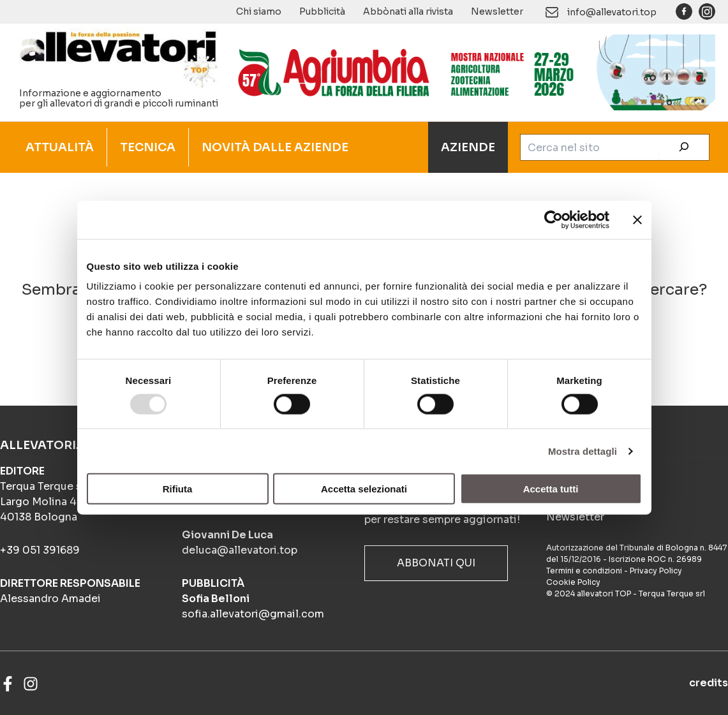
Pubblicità (322, 11)
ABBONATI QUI (436, 563)
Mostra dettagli (583, 451)
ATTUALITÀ (60, 147)
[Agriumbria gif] (472, 71)
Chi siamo (259, 11)
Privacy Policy (656, 571)
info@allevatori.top (612, 12)
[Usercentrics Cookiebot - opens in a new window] (553, 219)
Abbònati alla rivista (408, 11)
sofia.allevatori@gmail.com (253, 614)
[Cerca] (684, 147)
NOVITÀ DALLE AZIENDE (275, 147)
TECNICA (148, 147)
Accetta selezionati (364, 489)
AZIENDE (468, 147)
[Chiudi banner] (637, 219)
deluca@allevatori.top (240, 550)
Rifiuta (178, 489)
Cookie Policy (573, 582)
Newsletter (497, 11)
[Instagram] (31, 684)
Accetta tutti (551, 489)
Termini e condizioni (584, 571)
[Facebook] (8, 684)
